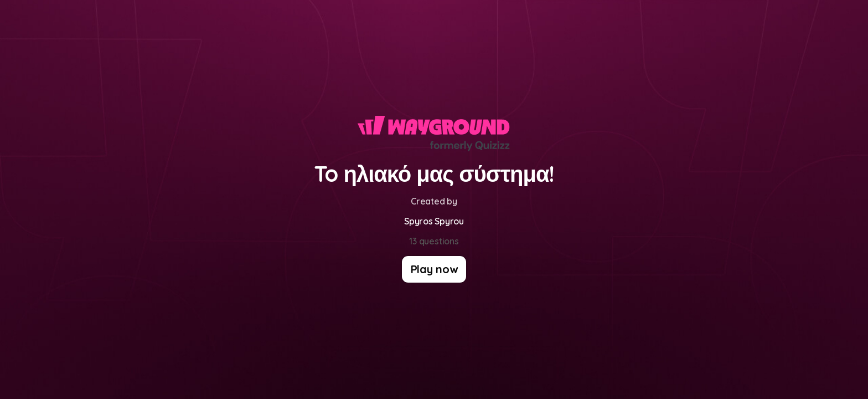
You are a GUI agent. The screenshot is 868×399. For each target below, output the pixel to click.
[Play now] (434, 269)
